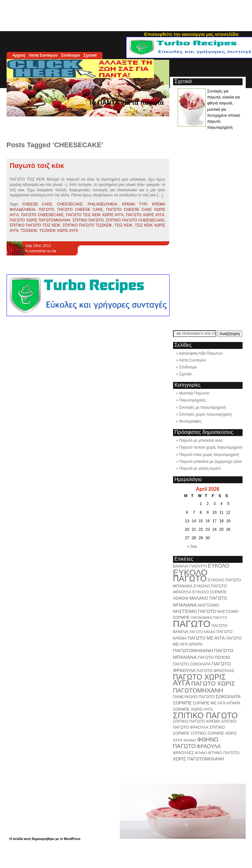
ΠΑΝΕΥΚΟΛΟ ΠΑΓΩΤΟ (194, 697)
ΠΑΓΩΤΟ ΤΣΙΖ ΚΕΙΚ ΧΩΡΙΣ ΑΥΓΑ (95, 215)
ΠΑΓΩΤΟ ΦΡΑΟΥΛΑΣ (215, 671)
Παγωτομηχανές (193, 400)
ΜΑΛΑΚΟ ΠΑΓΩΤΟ (208, 598)
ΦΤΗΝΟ (201, 753)
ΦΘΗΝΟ (190, 740)
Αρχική (19, 55)
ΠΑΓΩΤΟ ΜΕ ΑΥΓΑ (206, 638)
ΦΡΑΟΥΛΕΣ (183, 753)
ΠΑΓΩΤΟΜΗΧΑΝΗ (193, 650)
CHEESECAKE (70, 204)
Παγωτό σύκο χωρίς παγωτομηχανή (209, 455)
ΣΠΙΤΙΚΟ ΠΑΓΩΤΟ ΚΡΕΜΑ (197, 721)
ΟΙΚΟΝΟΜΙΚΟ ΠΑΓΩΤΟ (209, 618)
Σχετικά (90, 55)
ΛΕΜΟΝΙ (181, 598)
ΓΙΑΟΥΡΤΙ (198, 566)
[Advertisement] (126, 14)
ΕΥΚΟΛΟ (218, 566)
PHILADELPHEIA (103, 204)
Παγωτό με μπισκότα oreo (201, 440)
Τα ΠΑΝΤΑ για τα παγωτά (126, 103)
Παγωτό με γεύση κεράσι (200, 468)
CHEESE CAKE (37, 204)
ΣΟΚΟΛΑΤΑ (228, 696)
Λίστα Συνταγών (43, 55)
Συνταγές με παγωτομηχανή (203, 407)
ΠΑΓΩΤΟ (46, 210)
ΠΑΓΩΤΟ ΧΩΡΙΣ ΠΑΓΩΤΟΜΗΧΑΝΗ (40, 220)
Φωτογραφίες (190, 421)
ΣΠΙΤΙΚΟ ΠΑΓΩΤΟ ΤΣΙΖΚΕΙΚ (87, 225)
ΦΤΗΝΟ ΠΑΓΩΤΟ (224, 753)
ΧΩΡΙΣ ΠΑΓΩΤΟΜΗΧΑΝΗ (199, 759)
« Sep (192, 546)
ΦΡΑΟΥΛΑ (209, 746)
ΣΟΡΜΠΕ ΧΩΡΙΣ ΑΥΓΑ (193, 709)
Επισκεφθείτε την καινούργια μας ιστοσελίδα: (192, 34)
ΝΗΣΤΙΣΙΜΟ (209, 605)
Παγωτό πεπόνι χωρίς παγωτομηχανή (211, 447)
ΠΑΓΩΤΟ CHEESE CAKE (80, 210)
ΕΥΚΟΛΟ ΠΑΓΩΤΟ (190, 576)
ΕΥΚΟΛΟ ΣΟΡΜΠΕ (210, 592)
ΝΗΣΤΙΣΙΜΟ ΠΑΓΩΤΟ (195, 611)
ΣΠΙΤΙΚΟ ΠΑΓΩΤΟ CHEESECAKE (135, 220)
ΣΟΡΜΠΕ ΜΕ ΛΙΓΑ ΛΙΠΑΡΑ (217, 703)
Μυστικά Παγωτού (194, 393)
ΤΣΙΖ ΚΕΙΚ (123, 225)
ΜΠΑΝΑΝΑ (185, 605)
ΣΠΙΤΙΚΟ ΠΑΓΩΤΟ (88, 220)
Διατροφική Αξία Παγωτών (201, 353)
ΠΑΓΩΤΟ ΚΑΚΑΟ (202, 632)
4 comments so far (41, 251)
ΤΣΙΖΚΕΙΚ (29, 231)
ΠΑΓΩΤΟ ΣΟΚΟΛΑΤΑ (192, 664)
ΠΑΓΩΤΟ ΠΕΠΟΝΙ (214, 658)
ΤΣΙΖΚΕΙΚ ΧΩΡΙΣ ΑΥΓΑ (59, 231)
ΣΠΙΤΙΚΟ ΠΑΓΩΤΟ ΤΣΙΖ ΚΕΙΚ (35, 225)
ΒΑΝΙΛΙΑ (181, 566)
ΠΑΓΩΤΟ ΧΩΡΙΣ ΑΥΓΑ (145, 215)
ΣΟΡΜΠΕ (182, 703)
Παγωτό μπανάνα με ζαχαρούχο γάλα (210, 462)
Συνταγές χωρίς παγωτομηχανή (206, 414)
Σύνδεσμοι (70, 55)
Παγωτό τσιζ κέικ (37, 166)
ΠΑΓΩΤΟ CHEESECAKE (42, 215)
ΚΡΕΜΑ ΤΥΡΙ (135, 204)
